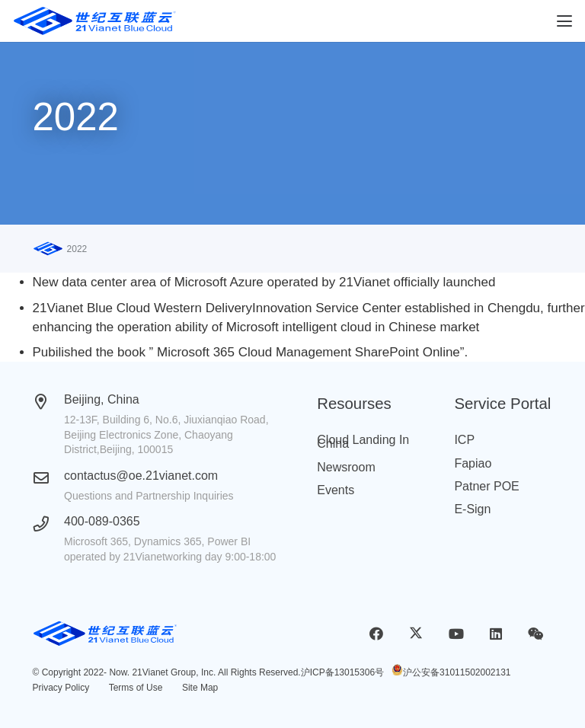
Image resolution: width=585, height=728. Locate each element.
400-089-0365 (102, 521)
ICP (464, 440)
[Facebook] (377, 634)
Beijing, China (102, 399)
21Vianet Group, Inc (173, 672)
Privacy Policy (61, 688)
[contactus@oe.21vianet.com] (49, 478)
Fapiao (473, 463)
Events (336, 490)
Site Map (200, 688)
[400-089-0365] (49, 524)
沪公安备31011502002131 (457, 672)
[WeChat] (536, 634)
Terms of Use (136, 688)
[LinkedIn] (495, 634)
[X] (416, 634)
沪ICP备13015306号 (342, 672)
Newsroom (346, 467)
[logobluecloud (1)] (95, 21)
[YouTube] (456, 634)
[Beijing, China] (49, 402)
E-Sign (472, 509)
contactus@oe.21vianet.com (141, 476)
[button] (564, 21)
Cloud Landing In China (363, 442)
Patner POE (486, 486)
